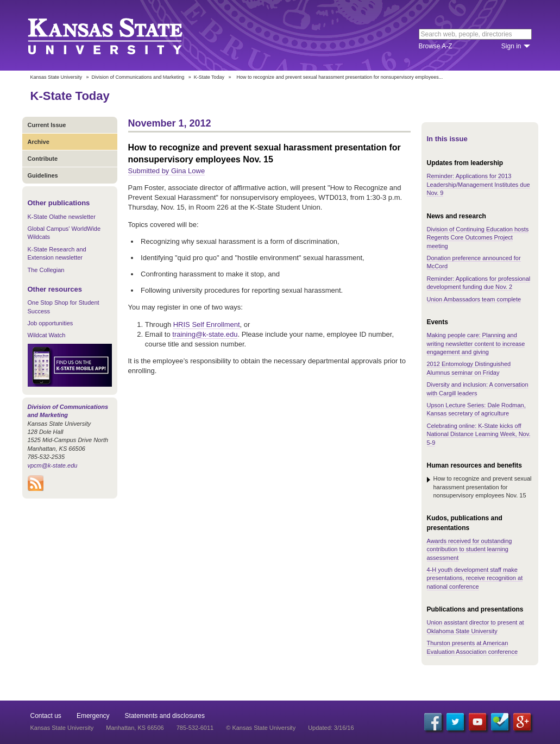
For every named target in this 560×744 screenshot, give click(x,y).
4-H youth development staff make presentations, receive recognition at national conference (475, 578)
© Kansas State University (261, 728)
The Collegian (46, 270)
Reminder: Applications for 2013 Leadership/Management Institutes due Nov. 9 (479, 184)
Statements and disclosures (165, 716)
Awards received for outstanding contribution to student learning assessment (470, 549)
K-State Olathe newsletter (62, 217)
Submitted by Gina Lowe (167, 171)
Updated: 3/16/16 (331, 728)
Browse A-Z (436, 46)
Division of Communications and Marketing (138, 77)
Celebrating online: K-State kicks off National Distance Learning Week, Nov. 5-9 (479, 434)
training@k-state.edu (205, 334)
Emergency (93, 716)
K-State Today (209, 77)
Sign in (511, 46)
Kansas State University (119, 35)
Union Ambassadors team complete (474, 299)
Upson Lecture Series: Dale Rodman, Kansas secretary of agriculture (476, 409)
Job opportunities (51, 323)
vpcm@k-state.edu (53, 465)
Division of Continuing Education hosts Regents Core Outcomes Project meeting (478, 238)
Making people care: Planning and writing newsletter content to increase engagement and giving (476, 343)
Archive (39, 142)
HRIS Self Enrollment (207, 324)
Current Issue (47, 125)
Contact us (46, 716)
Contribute (43, 159)
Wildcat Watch (47, 335)
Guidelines (43, 175)
